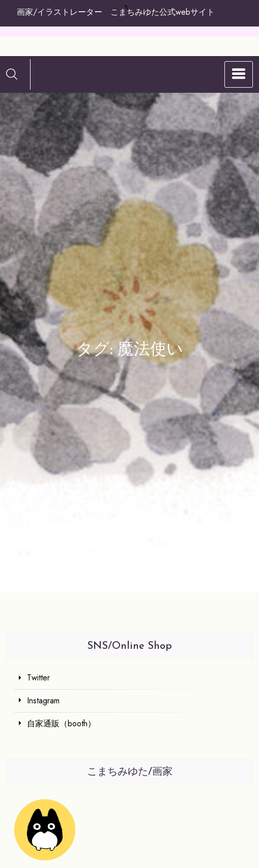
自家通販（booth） (61, 724)
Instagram (43, 701)
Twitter (38, 678)
